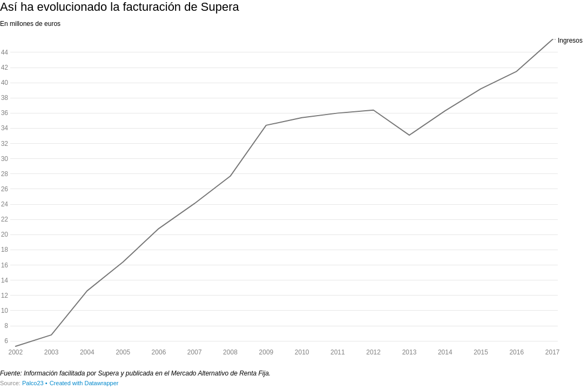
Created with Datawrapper (84, 383)
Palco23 (33, 383)
